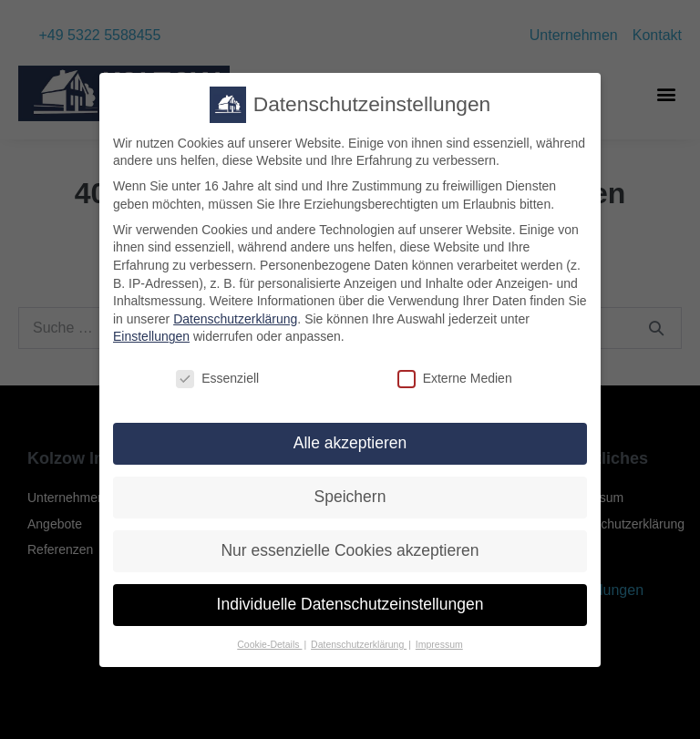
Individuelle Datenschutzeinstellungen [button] (350, 614)
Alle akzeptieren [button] (350, 453)
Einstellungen (151, 346)
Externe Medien (455, 389)
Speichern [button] (350, 507)
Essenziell (217, 389)
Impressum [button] (439, 654)
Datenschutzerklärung (235, 329)
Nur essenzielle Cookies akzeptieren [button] (350, 560)
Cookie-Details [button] (269, 654)
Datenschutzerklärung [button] (359, 654)
